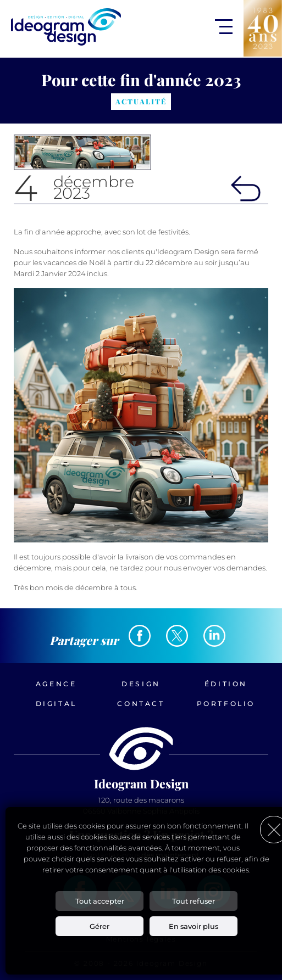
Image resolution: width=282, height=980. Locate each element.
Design (141, 684)
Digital (56, 704)
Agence (56, 684)
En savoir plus (193, 926)
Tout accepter (100, 901)
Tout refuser (193, 901)
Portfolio (226, 704)
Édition (226, 684)
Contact (141, 704)
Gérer (99, 926)
